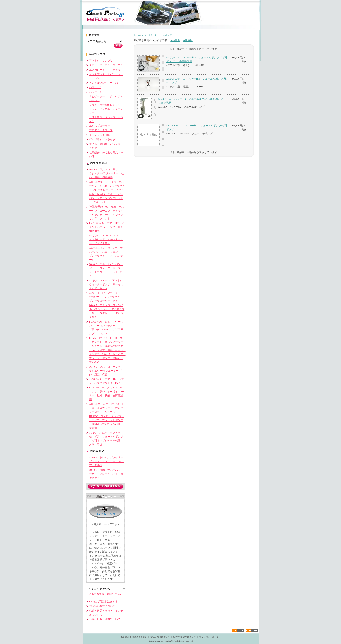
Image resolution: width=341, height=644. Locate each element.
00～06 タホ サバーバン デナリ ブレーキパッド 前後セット (106, 474)
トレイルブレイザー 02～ (105, 83)
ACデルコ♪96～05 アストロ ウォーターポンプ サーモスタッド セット (107, 284)
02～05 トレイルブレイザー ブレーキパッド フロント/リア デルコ (107, 461)
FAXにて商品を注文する (103, 602)
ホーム (137, 35)
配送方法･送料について (185, 637)
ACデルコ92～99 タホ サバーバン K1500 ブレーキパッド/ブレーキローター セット (108, 186)
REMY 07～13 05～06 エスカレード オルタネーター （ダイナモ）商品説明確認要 (107, 342)
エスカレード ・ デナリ (105, 70)
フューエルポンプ (163, 35)
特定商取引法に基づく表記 (134, 637)
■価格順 (175, 40)
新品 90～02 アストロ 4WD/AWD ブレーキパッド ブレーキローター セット (107, 297)
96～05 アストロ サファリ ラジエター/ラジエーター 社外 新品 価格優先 (107, 173)
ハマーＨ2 (95, 87)
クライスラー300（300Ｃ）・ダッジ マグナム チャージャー (106, 109)
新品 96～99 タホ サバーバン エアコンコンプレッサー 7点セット (106, 198)
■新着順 (188, 40)
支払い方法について (160, 637)
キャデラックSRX (99, 135)
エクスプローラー (100, 126)
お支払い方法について (102, 606)
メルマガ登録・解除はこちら (105, 594)
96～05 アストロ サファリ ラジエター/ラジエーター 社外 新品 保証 (107, 371)
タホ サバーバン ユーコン (107, 65)
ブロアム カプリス (101, 130)
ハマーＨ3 (95, 92)
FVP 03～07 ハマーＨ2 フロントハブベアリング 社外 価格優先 (107, 227)
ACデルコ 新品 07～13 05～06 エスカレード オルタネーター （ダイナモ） (107, 408)
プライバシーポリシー (210, 637)
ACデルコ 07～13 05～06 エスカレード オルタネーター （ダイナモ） (107, 239)
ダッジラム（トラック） (104, 140)
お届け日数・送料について (105, 619)
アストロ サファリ (101, 61)
